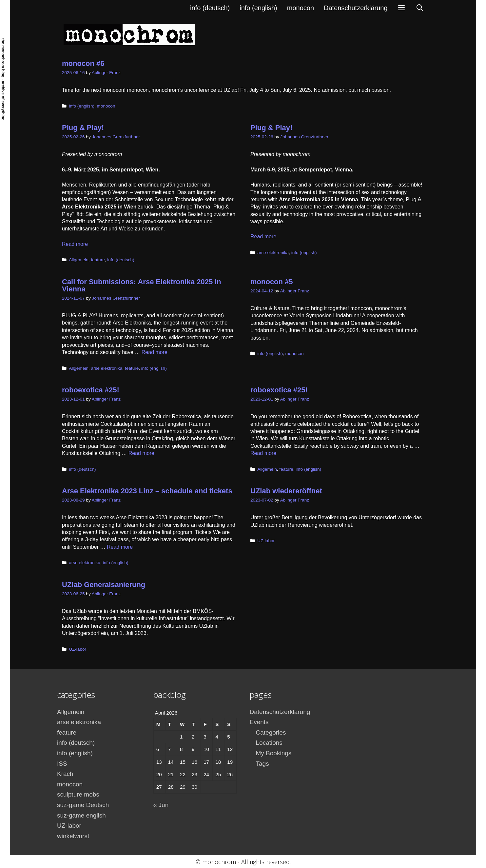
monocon (301, 8)
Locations (269, 743)
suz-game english (81, 815)
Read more (75, 244)
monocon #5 (272, 282)
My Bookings (274, 753)
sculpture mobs (78, 794)
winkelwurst (73, 836)
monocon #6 (83, 63)
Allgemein (79, 260)
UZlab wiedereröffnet (286, 491)
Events (259, 722)
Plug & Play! (83, 128)
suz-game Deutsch (83, 805)
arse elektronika (273, 253)
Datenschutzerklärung (356, 8)
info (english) (258, 8)
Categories (271, 732)
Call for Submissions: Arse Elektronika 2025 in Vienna (142, 285)
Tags (262, 764)
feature (98, 260)
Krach (65, 774)
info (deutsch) (210, 8)
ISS (62, 764)
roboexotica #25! (91, 390)
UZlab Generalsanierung (104, 585)
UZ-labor (266, 541)
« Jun (161, 805)
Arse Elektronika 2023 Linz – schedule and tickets (147, 491)
